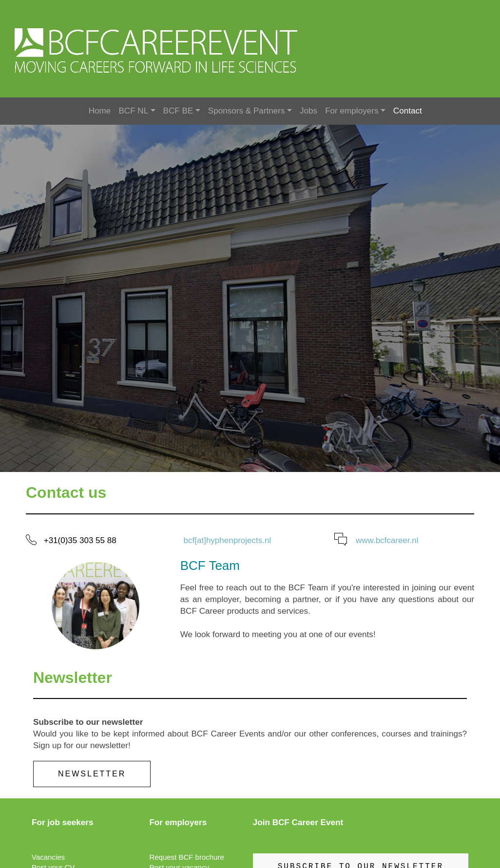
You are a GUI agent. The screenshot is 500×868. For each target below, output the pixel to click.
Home (100, 111)
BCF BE (178, 111)
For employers (352, 111)
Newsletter (92, 774)
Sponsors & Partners (247, 111)
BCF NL (133, 111)
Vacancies (48, 857)
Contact (408, 111)
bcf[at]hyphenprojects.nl (228, 540)
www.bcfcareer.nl (387, 540)
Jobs (308, 111)
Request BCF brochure (186, 857)
